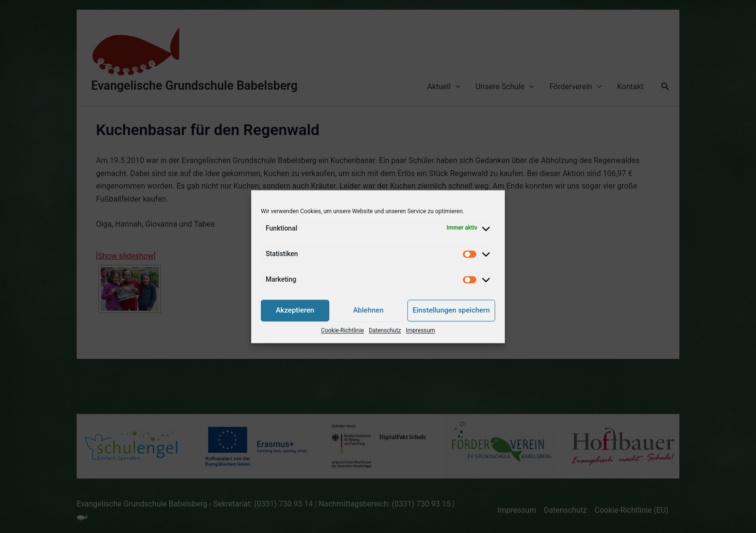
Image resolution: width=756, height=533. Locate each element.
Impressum (420, 330)
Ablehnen (368, 311)
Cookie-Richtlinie (343, 330)
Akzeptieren (295, 311)
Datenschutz (385, 330)
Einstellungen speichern (451, 311)
